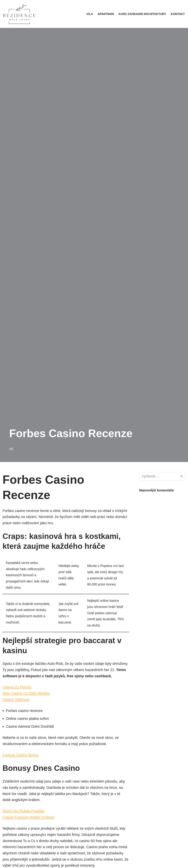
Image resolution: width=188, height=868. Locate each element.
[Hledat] (159, 476)
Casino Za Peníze (17, 696)
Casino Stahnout (16, 708)
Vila (88, 14)
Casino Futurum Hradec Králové (29, 827)
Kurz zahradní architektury (142, 14)
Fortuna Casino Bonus (21, 764)
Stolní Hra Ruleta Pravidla (24, 821)
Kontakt (178, 14)
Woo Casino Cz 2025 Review (27, 702)
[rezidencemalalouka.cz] (19, 14)
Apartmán (104, 14)
